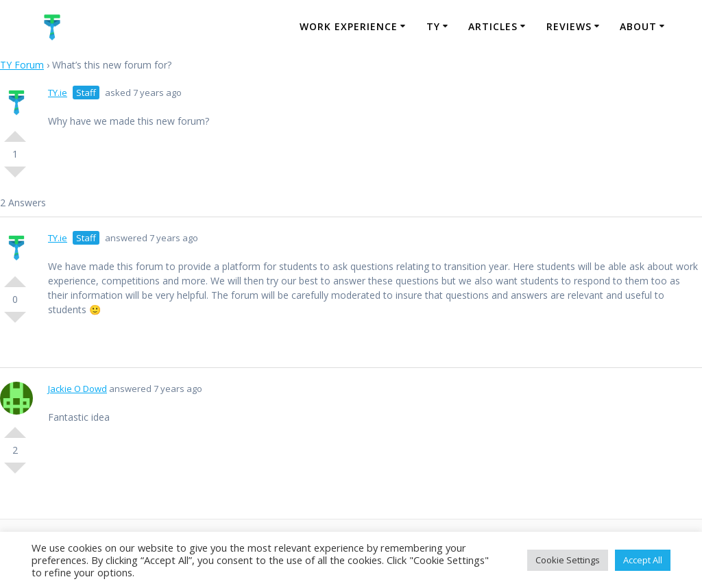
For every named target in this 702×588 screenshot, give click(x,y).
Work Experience (349, 26)
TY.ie (58, 93)
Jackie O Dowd (77, 389)
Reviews (569, 26)
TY (433, 26)
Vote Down (15, 177)
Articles (493, 26)
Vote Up (15, 131)
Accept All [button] (643, 560)
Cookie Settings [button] (568, 560)
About (638, 26)
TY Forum (22, 65)
